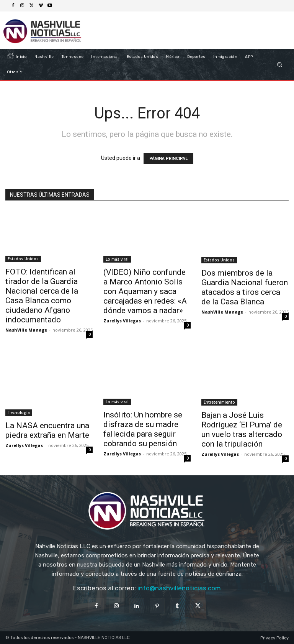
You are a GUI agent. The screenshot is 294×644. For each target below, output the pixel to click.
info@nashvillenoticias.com (179, 588)
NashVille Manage (26, 330)
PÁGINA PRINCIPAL (168, 159)
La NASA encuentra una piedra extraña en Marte (47, 430)
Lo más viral (117, 259)
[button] (280, 64)
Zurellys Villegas (122, 321)
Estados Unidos (23, 259)
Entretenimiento (219, 402)
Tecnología (19, 412)
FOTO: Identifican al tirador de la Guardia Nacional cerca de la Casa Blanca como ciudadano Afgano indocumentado (42, 296)
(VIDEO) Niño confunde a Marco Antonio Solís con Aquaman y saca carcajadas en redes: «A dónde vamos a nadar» (145, 291)
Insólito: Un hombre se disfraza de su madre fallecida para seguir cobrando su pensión (143, 429)
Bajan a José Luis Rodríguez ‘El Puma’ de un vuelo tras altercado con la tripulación (242, 430)
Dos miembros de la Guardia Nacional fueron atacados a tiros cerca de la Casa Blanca (245, 287)
